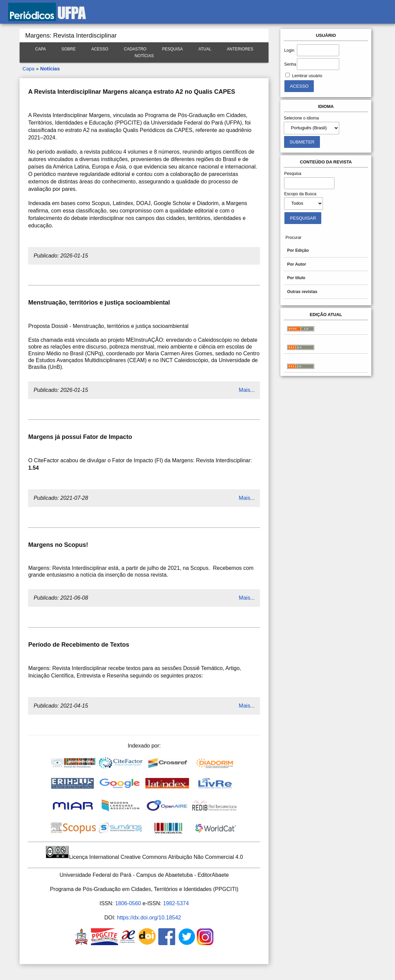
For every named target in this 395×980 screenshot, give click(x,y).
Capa (41, 49)
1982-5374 (176, 903)
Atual (205, 49)
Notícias (144, 56)
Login (289, 50)
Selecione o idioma (301, 118)
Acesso (100, 49)
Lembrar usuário (307, 76)
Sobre (69, 49)
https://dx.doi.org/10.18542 (149, 918)
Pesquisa (172, 49)
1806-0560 (128, 903)
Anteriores (240, 49)
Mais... (247, 390)
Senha (290, 64)
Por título (296, 278)
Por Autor (297, 264)
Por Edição (298, 250)
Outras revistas (302, 292)
